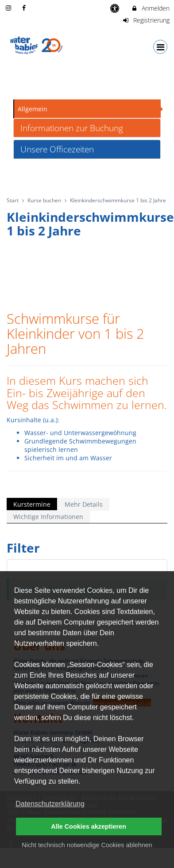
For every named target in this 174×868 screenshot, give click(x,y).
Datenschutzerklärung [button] (50, 804)
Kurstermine (32, 504)
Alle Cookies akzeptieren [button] (89, 826)
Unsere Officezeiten (57, 149)
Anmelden (150, 8)
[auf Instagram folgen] (9, 8)
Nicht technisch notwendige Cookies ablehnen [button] (87, 845)
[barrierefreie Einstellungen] (116, 8)
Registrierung (146, 20)
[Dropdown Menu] (160, 47)
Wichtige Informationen (48, 517)
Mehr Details (84, 504)
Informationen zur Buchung (72, 128)
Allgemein (33, 109)
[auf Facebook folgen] (25, 8)
